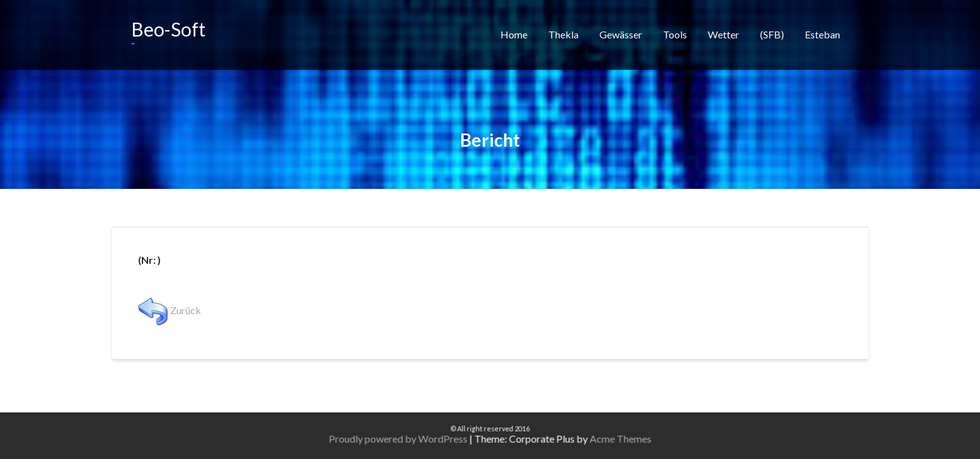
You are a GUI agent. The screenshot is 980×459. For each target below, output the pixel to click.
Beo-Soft (168, 29)
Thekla (563, 34)
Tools (675, 34)
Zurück (170, 310)
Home (514, 34)
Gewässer (621, 34)
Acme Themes (635, 439)
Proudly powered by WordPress (413, 439)
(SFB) (772, 34)
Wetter (723, 34)
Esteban (822, 34)
